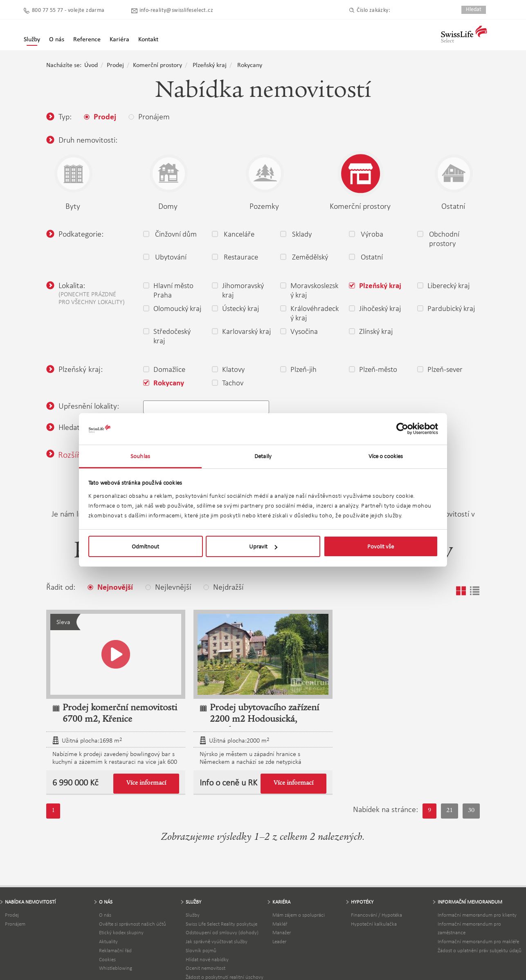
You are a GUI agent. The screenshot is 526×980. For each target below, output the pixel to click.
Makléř (280, 924)
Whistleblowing (116, 968)
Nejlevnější (168, 587)
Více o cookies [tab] (386, 456)
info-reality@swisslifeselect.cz (176, 10)
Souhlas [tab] (140, 456)
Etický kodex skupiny (121, 932)
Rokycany (250, 65)
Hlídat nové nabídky (207, 959)
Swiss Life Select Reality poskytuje (221, 924)
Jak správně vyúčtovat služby (217, 941)
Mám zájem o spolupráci (299, 915)
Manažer (282, 932)
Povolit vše (381, 546)
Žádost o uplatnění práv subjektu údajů (480, 950)
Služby (32, 40)
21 (450, 811)
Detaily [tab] (263, 456)
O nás (105, 915)
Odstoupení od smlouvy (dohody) (222, 932)
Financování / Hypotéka (377, 915)
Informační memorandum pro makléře (478, 941)
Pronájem (15, 924)
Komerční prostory (157, 65)
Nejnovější (110, 588)
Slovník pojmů (201, 950)
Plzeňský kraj (210, 65)
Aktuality (108, 941)
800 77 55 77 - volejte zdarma (68, 10)
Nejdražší (223, 587)
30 (471, 811)
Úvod (91, 65)
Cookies (107, 959)
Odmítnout (145, 546)
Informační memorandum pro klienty (477, 915)
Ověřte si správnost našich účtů (133, 924)
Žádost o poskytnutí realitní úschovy (225, 977)
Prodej (115, 65)
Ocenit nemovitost (206, 968)
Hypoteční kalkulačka (374, 924)
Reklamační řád (115, 950)
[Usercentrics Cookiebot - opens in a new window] (402, 429)
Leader (279, 941)
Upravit (263, 546)
